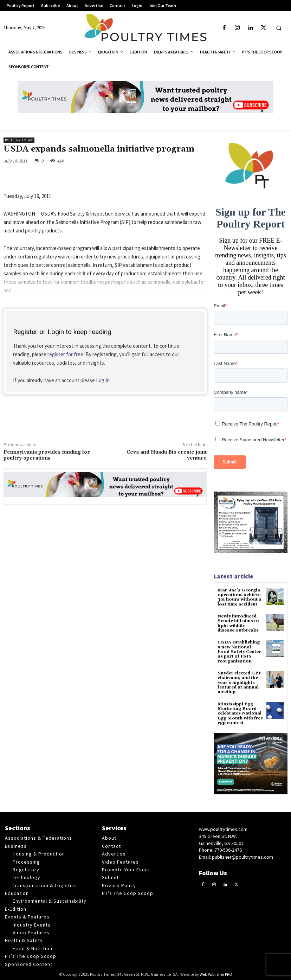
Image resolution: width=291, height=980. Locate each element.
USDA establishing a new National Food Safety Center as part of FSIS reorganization (240, 651)
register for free (65, 354)
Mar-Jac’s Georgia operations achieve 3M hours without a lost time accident (240, 597)
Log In (103, 380)
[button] (279, 28)
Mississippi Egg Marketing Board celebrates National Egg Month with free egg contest (240, 712)
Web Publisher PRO (216, 973)
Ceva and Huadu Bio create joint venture (167, 455)
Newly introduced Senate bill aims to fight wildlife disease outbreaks (240, 623)
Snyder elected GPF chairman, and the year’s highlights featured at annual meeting (239, 682)
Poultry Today (19, 140)
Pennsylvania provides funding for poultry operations (47, 455)
